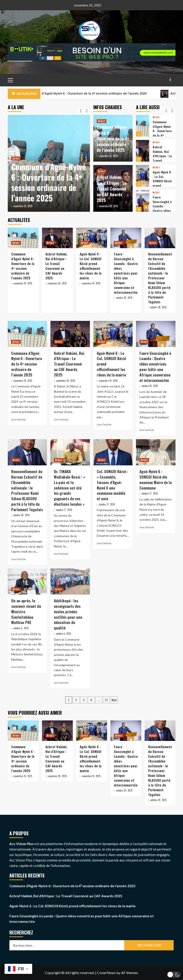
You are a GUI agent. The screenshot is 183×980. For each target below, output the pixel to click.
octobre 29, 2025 (124, 298)
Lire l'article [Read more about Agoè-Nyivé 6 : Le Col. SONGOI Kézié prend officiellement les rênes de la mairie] (104, 424)
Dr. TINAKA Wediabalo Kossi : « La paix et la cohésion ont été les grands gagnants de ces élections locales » (70, 488)
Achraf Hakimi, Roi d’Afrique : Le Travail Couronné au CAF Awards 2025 (112, 189)
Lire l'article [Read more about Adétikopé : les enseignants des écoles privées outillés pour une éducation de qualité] (61, 683)
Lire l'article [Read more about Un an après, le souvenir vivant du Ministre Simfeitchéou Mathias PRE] (18, 667)
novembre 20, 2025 (108, 206)
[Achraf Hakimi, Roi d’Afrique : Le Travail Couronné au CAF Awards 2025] (143, 151)
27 (106, 700)
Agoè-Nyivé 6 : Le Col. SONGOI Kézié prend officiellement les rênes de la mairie (91, 266)
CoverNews (106, 973)
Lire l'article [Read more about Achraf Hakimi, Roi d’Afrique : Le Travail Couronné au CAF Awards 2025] (61, 419)
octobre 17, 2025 (64, 510)
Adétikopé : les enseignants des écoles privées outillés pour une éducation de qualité (68, 614)
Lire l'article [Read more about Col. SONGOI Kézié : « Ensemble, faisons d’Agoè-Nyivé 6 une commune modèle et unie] (104, 543)
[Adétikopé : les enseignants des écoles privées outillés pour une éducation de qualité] (70, 582)
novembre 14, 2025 (91, 283)
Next (114, 700)
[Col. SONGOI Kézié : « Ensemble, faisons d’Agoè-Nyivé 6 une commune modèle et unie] (113, 452)
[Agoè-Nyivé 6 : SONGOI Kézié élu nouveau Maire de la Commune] (156, 452)
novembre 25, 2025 (23, 206)
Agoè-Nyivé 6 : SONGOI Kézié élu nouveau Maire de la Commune (156, 480)
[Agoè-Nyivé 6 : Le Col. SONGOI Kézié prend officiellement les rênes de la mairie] (143, 176)
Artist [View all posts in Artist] (16, 158)
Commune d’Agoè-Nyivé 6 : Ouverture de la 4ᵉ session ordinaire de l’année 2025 (97, 94)
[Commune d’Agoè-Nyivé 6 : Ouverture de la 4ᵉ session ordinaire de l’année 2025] (143, 126)
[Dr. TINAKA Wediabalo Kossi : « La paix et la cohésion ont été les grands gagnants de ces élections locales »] (70, 452)
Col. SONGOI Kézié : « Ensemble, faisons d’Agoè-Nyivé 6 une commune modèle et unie (112, 485)
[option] (49, 163)
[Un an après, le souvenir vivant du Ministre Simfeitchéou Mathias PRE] (27, 582)
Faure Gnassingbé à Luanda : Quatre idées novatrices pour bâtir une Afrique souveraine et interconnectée (126, 273)
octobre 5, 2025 (63, 634)
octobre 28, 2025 (158, 307)
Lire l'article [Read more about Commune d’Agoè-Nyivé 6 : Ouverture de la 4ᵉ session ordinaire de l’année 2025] (18, 419)
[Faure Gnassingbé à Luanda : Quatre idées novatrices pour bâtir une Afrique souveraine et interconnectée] (143, 201)
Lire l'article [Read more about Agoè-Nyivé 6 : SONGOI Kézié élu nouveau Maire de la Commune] (147, 527)
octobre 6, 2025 (21, 628)
